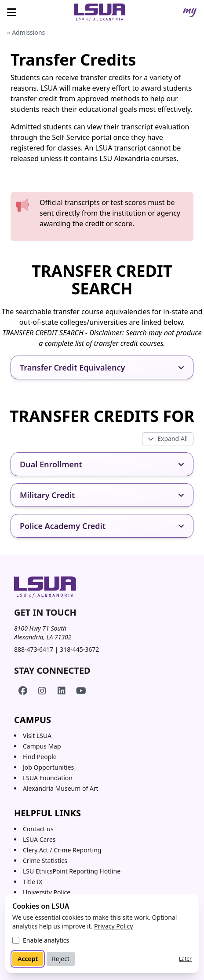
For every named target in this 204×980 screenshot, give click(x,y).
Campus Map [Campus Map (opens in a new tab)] (42, 746)
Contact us (38, 829)
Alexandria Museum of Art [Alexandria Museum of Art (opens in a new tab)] (61, 788)
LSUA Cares (39, 839)
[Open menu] (12, 12)
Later (185, 959)
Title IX (33, 882)
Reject (61, 959)
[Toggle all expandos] (168, 439)
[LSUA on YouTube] (81, 691)
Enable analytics (46, 940)
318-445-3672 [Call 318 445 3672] (79, 649)
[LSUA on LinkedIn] (62, 691)
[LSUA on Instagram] (42, 691)
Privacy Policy (113, 926)
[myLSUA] (190, 13)
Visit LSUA (37, 736)
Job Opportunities (48, 767)
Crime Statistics (45, 861)
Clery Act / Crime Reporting (62, 850)
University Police (47, 892)
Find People (40, 757)
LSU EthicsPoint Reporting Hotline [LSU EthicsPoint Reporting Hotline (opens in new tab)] (72, 871)
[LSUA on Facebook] (23, 691)
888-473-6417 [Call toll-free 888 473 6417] (34, 649)
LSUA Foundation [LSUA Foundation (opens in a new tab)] (48, 778)
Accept (28, 959)
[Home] (100, 12)
